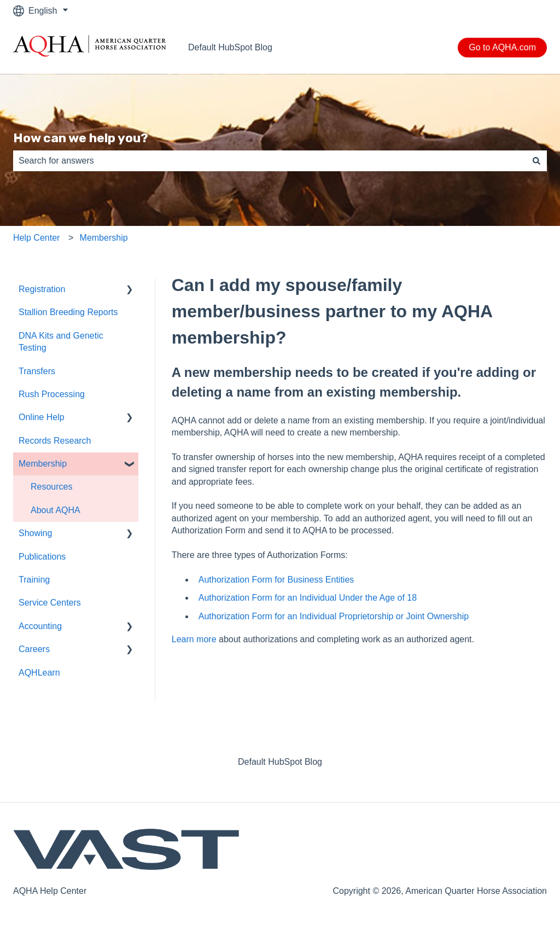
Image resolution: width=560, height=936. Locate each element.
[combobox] (270, 161)
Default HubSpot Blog (230, 47)
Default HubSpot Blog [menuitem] (280, 762)
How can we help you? (81, 138)
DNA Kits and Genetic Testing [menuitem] (61, 342)
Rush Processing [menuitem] (52, 394)
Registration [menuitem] (42, 289)
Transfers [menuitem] (37, 371)
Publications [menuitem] (42, 557)
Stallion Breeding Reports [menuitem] (68, 312)
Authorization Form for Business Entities (276, 580)
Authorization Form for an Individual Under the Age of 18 (308, 598)
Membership (104, 238)
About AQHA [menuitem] (56, 510)
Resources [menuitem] (51, 487)
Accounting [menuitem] (40, 626)
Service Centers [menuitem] (50, 603)
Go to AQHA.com (502, 47)
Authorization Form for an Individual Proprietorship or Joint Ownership (334, 616)
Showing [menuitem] (35, 533)
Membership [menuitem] (43, 464)
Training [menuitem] (34, 580)
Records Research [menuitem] (55, 441)
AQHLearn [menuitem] (39, 673)
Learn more (194, 639)
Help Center (36, 238)
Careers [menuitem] (34, 649)
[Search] (536, 161)
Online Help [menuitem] (42, 417)
